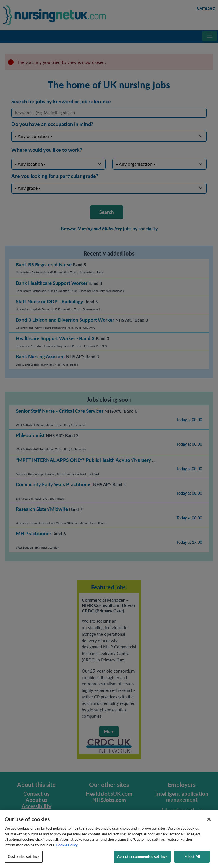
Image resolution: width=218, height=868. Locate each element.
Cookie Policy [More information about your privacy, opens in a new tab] (67, 850)
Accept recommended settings (142, 862)
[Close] (209, 825)
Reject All (192, 862)
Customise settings (24, 862)
